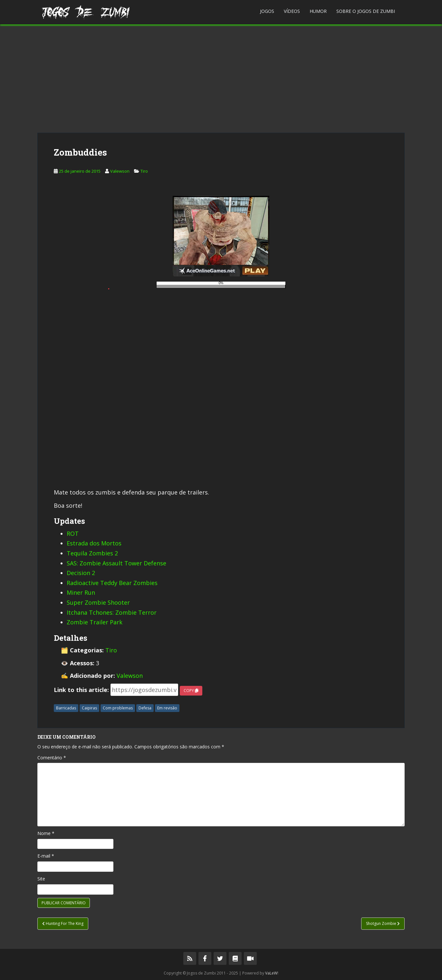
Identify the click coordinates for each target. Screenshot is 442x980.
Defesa (145, 708)
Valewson (120, 171)
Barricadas (66, 708)
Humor (318, 11)
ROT (73, 533)
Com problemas (118, 708)
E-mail (46, 856)
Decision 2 (81, 573)
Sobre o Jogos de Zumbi (366, 11)
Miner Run (81, 592)
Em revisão (167, 708)
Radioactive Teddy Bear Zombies (112, 583)
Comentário (52, 758)
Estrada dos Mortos (94, 543)
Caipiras (89, 708)
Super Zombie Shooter (98, 602)
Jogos (267, 11)
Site (41, 879)
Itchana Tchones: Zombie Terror (112, 612)
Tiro (144, 171)
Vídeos (292, 11)
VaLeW (271, 973)
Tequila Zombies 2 (92, 553)
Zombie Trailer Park (95, 622)
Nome (46, 833)
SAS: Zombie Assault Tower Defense (116, 563)
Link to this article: (81, 690)
